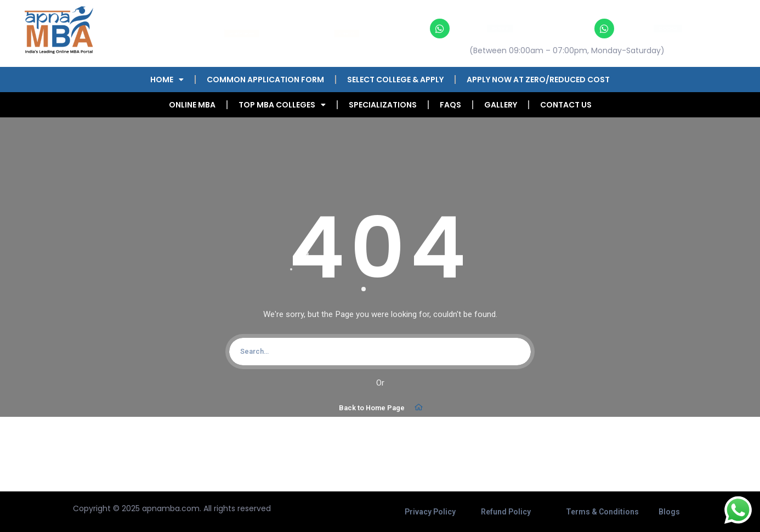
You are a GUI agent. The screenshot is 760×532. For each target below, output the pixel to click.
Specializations (383, 105)
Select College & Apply (395, 80)
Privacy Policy (430, 512)
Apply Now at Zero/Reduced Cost (538, 80)
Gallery (501, 105)
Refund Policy (506, 512)
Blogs (669, 512)
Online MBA (192, 105)
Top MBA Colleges (282, 105)
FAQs (450, 105)
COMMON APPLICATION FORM (265, 80)
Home (167, 80)
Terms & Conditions (602, 512)
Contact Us (566, 105)
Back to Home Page (381, 408)
